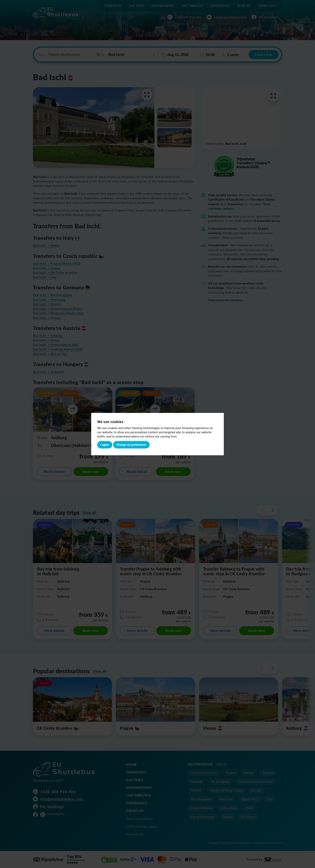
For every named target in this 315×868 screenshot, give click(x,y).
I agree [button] (105, 445)
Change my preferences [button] (131, 445)
